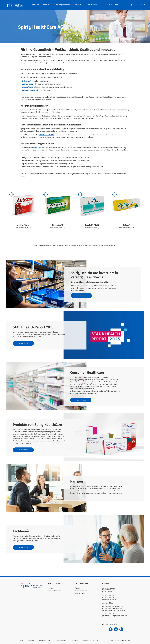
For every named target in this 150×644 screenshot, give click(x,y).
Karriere (78, 5)
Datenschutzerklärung (45, 640)
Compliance (75, 640)
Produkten (38, 148)
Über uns (35, 5)
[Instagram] (116, 629)
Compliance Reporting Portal (90, 640)
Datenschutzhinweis (61, 640)
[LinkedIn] (121, 629)
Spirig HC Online (92, 5)
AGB (22, 640)
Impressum (31, 640)
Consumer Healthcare (54, 591)
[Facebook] (111, 629)
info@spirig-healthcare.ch (110, 600)
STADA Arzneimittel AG (46, 135)
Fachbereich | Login (111, 5)
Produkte (47, 5)
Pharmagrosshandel (63, 5)
